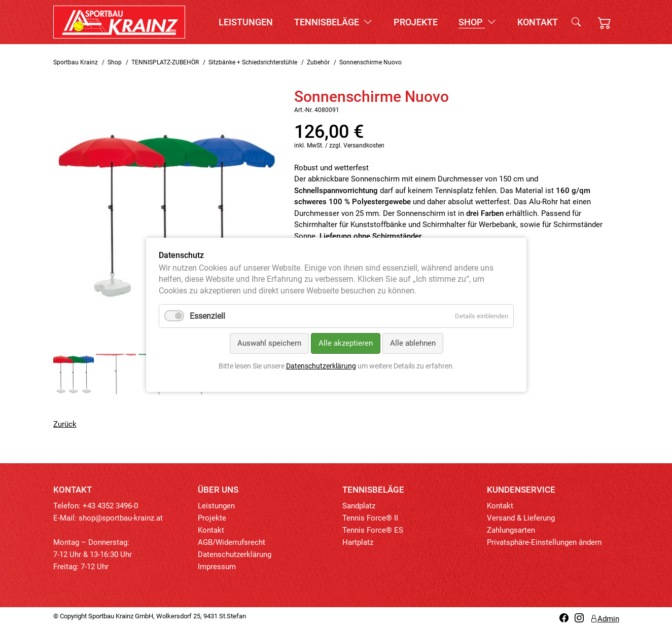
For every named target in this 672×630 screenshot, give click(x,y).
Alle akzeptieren (345, 344)
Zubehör (318, 62)
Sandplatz (359, 506)
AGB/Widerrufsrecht (232, 542)
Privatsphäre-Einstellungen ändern (544, 542)
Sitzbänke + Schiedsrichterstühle (253, 62)
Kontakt (538, 22)
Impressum (217, 567)
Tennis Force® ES (373, 530)
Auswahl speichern (269, 344)
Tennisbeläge (333, 22)
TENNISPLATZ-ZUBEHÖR (165, 62)
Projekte (416, 22)
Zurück (65, 424)
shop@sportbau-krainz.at (121, 518)
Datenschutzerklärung (235, 554)
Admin (605, 619)
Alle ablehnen (412, 344)
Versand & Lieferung (521, 518)
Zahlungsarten (511, 530)
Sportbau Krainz (76, 62)
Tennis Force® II (370, 518)
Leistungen (246, 22)
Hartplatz (358, 542)
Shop (477, 22)
